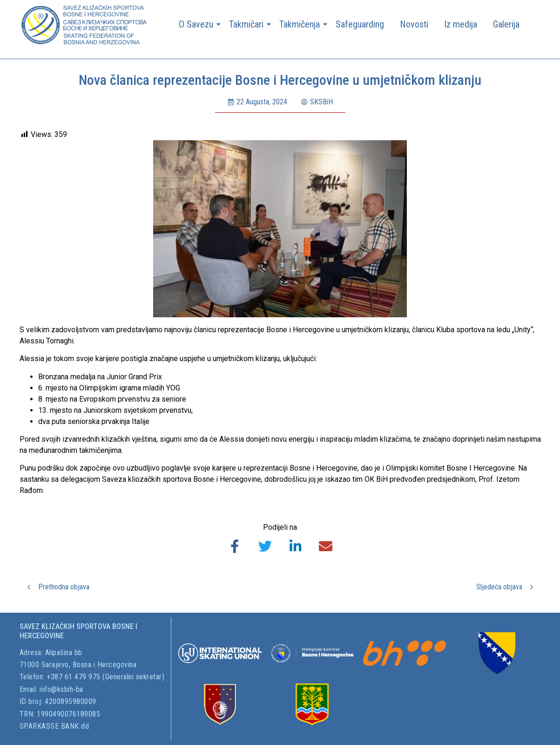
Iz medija (461, 24)
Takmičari (248, 24)
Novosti (414, 24)
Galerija (506, 24)
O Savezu (198, 24)
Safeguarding (360, 24)
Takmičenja (301, 24)
